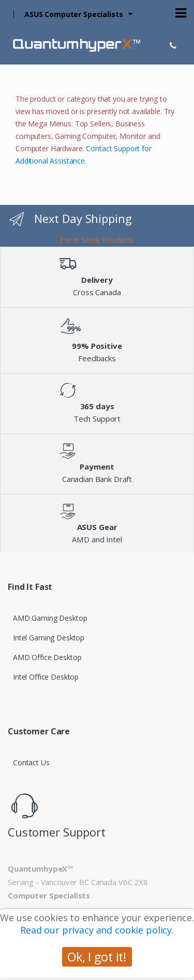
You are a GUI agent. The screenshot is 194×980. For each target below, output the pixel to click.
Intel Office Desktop (46, 677)
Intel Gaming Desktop (49, 638)
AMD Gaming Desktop (50, 618)
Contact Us (31, 762)
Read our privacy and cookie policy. (97, 930)
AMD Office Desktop (47, 657)
